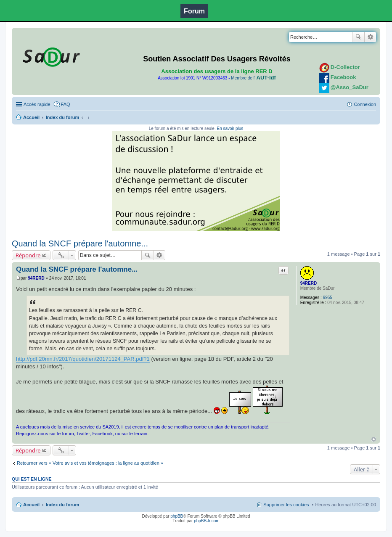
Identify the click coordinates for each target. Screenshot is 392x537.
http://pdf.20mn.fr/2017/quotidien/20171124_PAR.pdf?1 (83, 359)
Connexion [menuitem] (365, 104)
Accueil (31, 117)
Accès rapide (37, 104)
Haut (374, 439)
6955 (328, 298)
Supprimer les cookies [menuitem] (286, 505)
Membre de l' (253, 78)
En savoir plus (230, 128)
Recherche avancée (370, 37)
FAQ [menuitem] (66, 104)
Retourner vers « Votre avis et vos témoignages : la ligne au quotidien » (90, 463)
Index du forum (62, 117)
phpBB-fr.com (207, 521)
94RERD (309, 283)
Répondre (28, 255)
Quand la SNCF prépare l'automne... (80, 243)
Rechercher (358, 37)
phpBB (177, 516)
